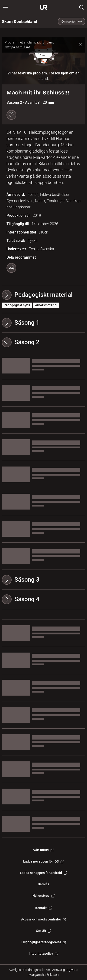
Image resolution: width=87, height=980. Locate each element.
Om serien (72, 21)
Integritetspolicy (43, 953)
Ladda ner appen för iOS (43, 861)
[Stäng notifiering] (81, 45)
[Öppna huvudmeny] (6, 7)
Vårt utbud (43, 850)
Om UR (43, 931)
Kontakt (44, 908)
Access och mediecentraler (44, 919)
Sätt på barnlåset (17, 47)
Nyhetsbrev (43, 896)
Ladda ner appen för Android (43, 873)
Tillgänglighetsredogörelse (44, 942)
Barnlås (43, 884)
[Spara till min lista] (11, 115)
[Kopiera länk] (11, 268)
